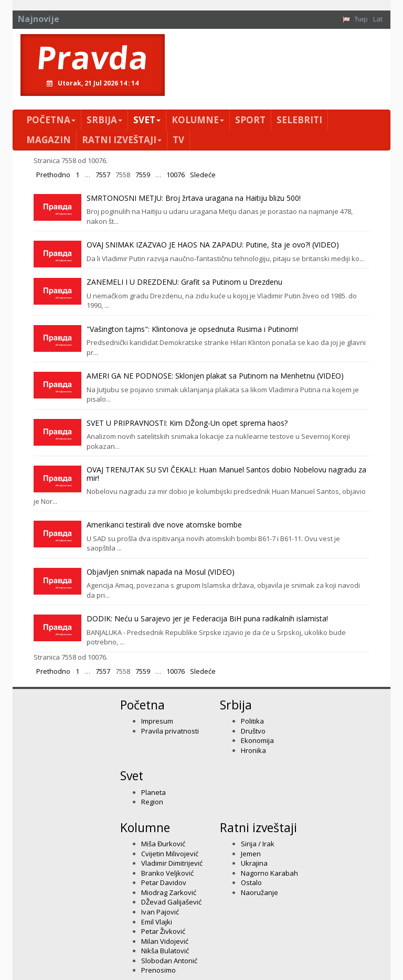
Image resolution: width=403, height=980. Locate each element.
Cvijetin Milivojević (170, 854)
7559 (143, 175)
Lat (378, 19)
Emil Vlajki (157, 922)
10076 (176, 175)
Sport (250, 120)
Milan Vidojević (165, 941)
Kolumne (198, 120)
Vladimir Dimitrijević (172, 863)
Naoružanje (259, 892)
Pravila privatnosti (170, 731)
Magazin (49, 140)
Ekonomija (257, 740)
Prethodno (53, 175)
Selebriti (299, 120)
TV (178, 140)
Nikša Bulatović (165, 951)
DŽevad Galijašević (171, 902)
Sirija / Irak (258, 844)
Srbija (104, 120)
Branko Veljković (167, 873)
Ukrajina (254, 863)
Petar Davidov (164, 882)
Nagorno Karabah (269, 873)
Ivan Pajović (160, 912)
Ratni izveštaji (122, 140)
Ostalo (251, 882)
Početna (51, 120)
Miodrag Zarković (169, 892)
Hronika (253, 750)
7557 (103, 175)
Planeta (153, 792)
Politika (252, 721)
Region (152, 802)
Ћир (361, 19)
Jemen (251, 854)
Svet (147, 120)
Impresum (157, 721)
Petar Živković (163, 931)
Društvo (253, 731)
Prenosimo (158, 970)
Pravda (93, 57)
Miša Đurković (163, 844)
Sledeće (203, 175)
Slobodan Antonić (169, 961)
